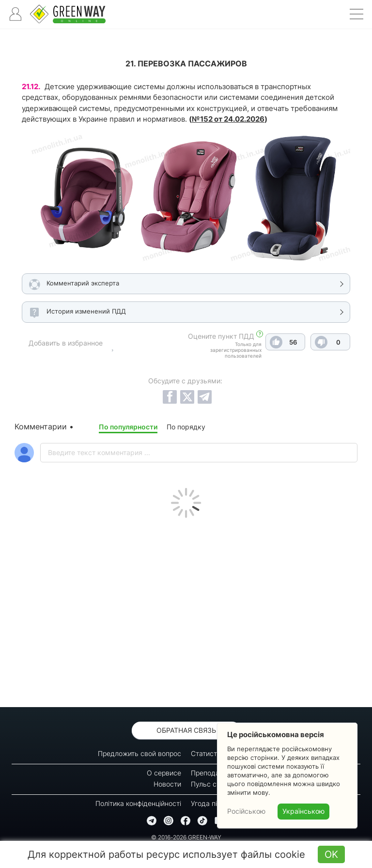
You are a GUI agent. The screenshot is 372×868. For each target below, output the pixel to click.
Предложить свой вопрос (139, 753)
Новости (167, 784)
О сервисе (164, 773)
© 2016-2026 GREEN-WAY (186, 837)
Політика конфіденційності (138, 803)
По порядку (186, 427)
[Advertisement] (186, 610)
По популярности (128, 427)
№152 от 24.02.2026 (228, 119)
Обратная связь (186, 730)
